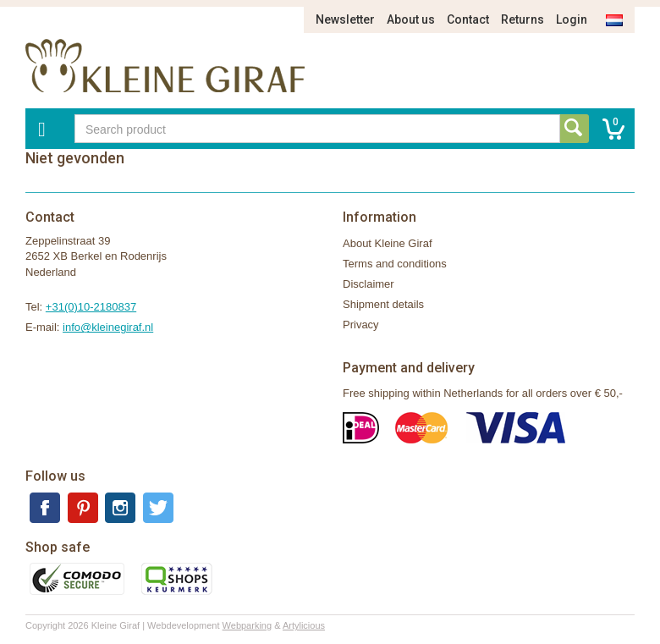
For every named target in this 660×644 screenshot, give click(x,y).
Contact (468, 19)
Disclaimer (368, 284)
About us (411, 19)
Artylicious (304, 625)
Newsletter (345, 19)
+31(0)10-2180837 (91, 307)
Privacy (361, 325)
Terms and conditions (395, 264)
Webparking (247, 625)
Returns (522, 19)
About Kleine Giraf (388, 243)
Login (572, 19)
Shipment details (383, 304)
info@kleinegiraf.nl (108, 327)
